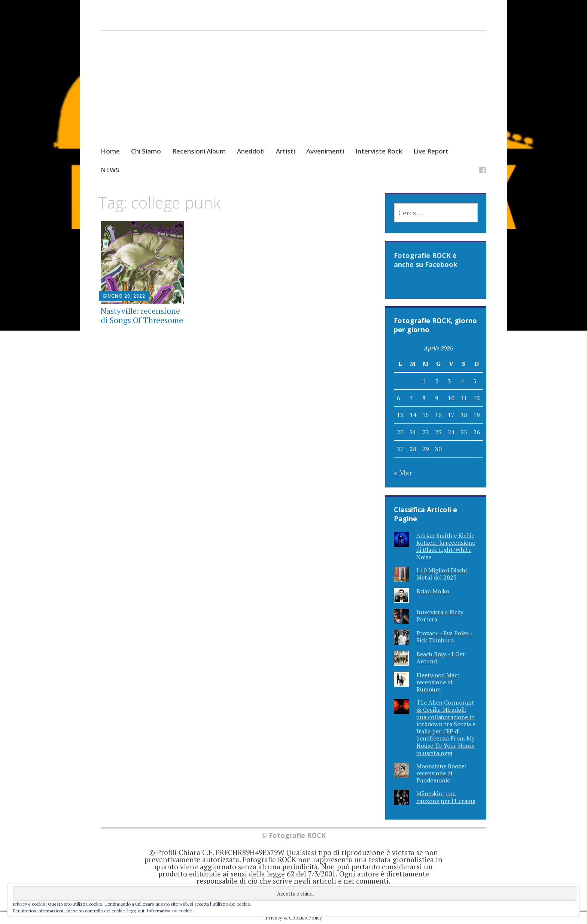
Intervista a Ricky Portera (440, 616)
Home (110, 151)
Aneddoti (251, 151)
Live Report (431, 151)
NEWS (110, 170)
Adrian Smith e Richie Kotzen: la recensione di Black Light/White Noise (446, 546)
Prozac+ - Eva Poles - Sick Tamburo (444, 637)
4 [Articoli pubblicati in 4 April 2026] (462, 381)
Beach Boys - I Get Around (441, 658)
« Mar (403, 473)
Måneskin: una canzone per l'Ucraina (446, 797)
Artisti (285, 151)
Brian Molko (433, 591)
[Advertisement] (294, 96)
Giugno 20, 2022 (124, 296)
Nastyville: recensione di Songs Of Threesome (142, 315)
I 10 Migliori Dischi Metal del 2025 (442, 574)
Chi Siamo (146, 151)
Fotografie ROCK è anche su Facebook (426, 260)
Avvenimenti (325, 151)
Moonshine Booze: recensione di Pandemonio (441, 773)
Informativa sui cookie (169, 911)
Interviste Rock (379, 151)
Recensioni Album (199, 151)
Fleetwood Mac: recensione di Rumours (438, 682)
